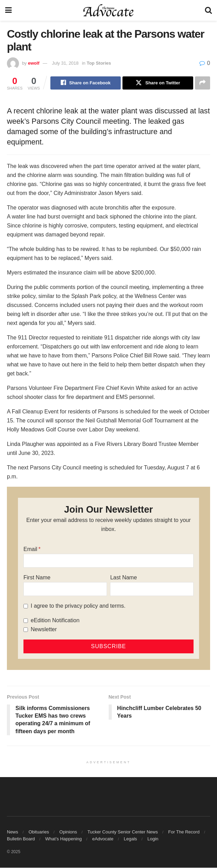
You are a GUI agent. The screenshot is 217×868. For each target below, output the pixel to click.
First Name (37, 578)
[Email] (108, 561)
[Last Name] (152, 589)
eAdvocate (103, 839)
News (13, 832)
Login (153, 839)
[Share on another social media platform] (203, 83)
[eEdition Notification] (26, 621)
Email (30, 549)
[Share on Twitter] (158, 83)
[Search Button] (208, 10)
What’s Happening (63, 839)
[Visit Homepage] (108, 10)
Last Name (123, 578)
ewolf (34, 63)
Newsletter (44, 630)
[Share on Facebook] (86, 83)
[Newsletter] (26, 630)
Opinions (68, 832)
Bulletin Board (21, 839)
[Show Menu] (8, 10)
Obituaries (39, 832)
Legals (130, 839)
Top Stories (99, 63)
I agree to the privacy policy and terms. (78, 606)
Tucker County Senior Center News (122, 832)
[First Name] (65, 589)
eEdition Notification (55, 621)
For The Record (184, 832)
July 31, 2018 (65, 63)
